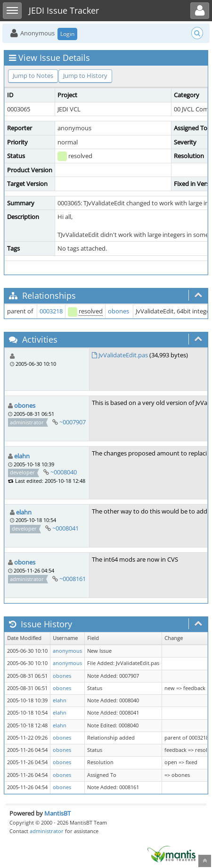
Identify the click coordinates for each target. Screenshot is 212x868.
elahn (22, 456)
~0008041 (65, 528)
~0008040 (64, 472)
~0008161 (73, 579)
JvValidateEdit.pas (123, 355)
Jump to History (85, 76)
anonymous (67, 651)
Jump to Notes (33, 76)
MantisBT (57, 813)
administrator (47, 831)
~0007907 (73, 422)
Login (67, 34)
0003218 (51, 311)
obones (118, 311)
